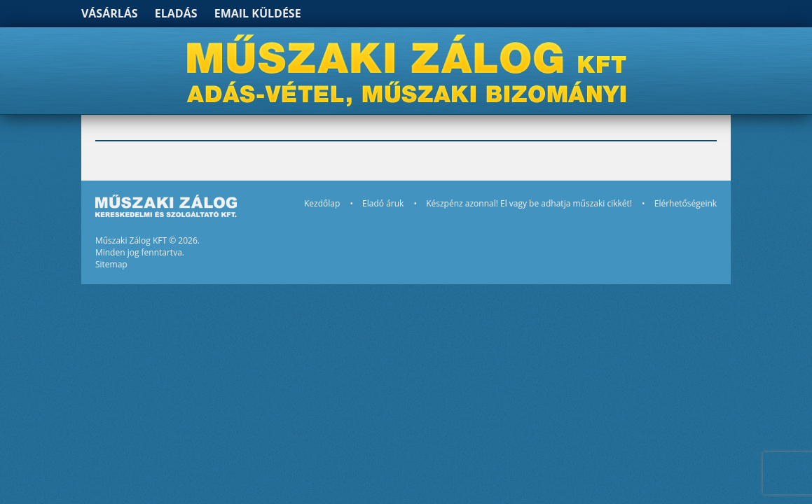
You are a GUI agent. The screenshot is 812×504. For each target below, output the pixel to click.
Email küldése (258, 13)
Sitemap (111, 264)
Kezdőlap (322, 203)
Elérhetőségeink (686, 203)
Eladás (176, 13)
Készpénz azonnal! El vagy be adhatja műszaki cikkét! (529, 203)
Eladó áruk (383, 203)
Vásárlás (110, 13)
